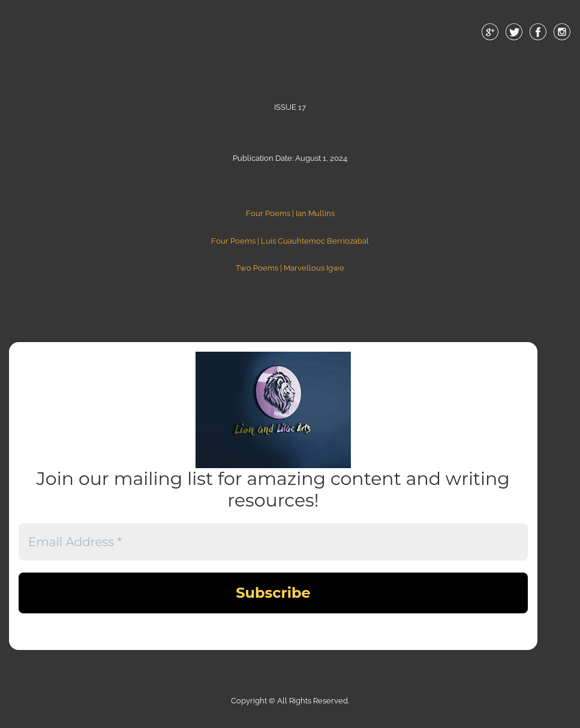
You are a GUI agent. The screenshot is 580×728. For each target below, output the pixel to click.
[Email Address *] (273, 542)
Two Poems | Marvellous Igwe (290, 268)
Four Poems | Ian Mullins (290, 213)
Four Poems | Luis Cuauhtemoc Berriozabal (290, 241)
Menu (290, 59)
